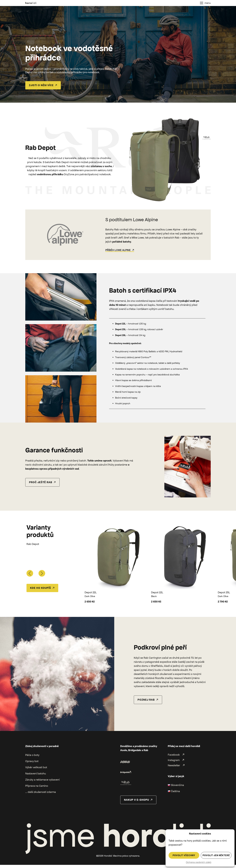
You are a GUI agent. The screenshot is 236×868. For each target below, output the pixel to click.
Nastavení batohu (36, 773)
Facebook (174, 755)
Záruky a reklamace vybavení (42, 780)
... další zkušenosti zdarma (41, 792)
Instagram (174, 760)
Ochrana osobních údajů (199, 862)
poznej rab (146, 700)
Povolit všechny (184, 855)
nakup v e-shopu (137, 800)
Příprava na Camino (37, 786)
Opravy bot (32, 761)
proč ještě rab (41, 482)
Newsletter (174, 765)
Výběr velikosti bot (36, 767)
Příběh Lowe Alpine (118, 250)
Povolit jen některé (216, 855)
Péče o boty (32, 755)
